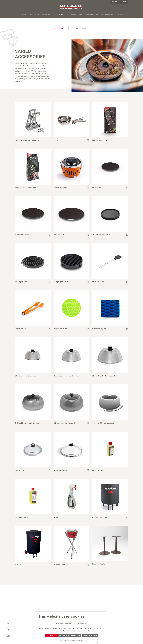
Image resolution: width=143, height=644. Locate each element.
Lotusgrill (47, 15)
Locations (115, 2)
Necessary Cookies (64, 624)
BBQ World (72, 15)
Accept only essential (70, 636)
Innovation (35, 15)
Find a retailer (107, 15)
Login (124, 2)
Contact (120, 15)
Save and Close (90, 636)
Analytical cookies (81, 624)
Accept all (52, 636)
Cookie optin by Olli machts (99, 642)
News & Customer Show (89, 15)
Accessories (60, 15)
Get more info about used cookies (72, 640)
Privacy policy (86, 631)
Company (24, 15)
